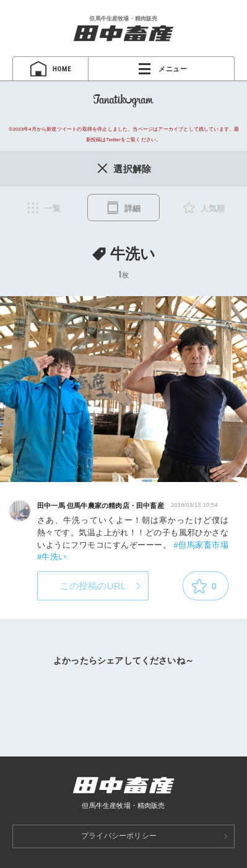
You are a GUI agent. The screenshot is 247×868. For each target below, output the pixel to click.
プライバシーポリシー (119, 836)
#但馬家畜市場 (201, 545)
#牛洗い (52, 557)
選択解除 (123, 168)
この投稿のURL (93, 586)
